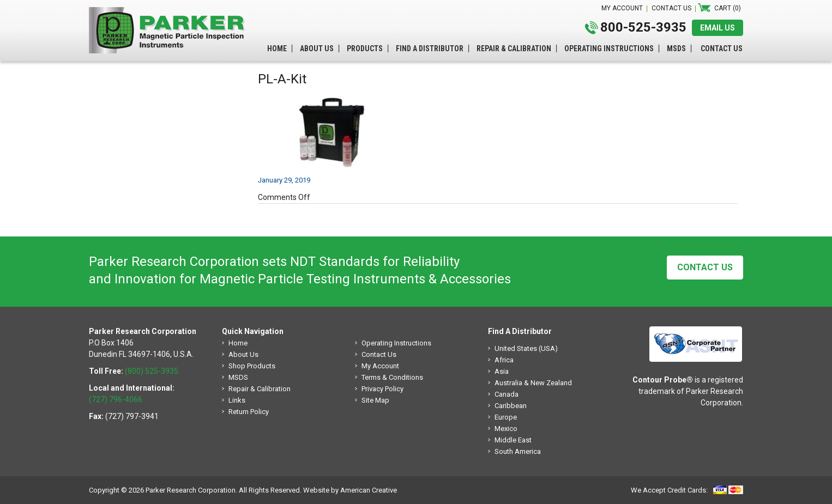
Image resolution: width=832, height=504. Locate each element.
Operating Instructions (396, 343)
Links (237, 400)
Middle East (513, 440)
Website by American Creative (350, 490)
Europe (506, 417)
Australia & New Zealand (533, 383)
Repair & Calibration (260, 389)
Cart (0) (728, 8)
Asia (502, 371)
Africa (504, 360)
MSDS (238, 377)
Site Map (375, 400)
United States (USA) (526, 348)
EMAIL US (718, 28)
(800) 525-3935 (152, 371)
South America (518, 451)
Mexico (506, 429)
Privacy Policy (382, 389)
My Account (380, 366)
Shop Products (252, 366)
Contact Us (705, 267)
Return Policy (249, 412)
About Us (243, 354)
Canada (507, 394)
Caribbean (511, 406)
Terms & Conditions (392, 377)
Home (238, 343)
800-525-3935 (643, 27)
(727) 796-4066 (116, 399)
